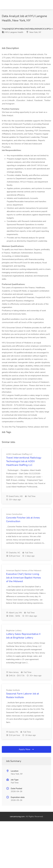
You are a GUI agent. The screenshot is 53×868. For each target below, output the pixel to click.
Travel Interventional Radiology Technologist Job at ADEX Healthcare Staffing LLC (24, 461)
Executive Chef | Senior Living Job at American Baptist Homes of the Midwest (24, 578)
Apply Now (26, 749)
